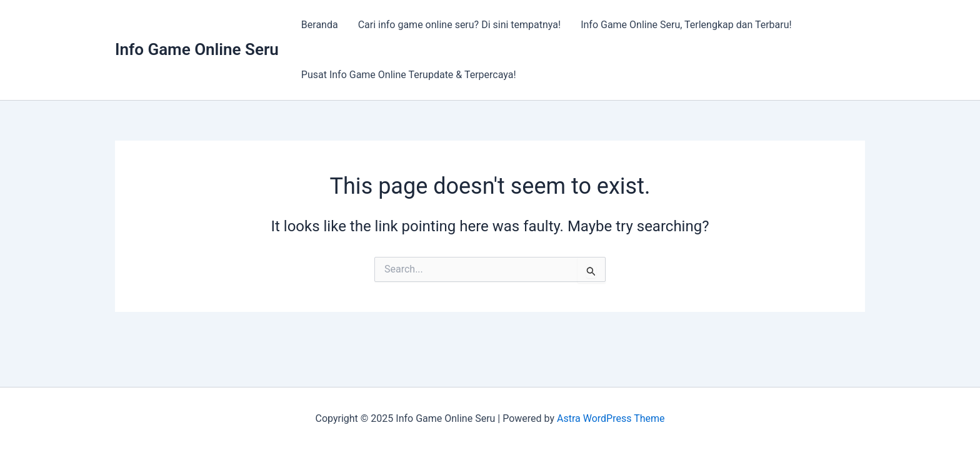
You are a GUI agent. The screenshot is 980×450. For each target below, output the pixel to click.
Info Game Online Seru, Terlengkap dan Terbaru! (686, 25)
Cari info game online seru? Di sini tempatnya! (460, 25)
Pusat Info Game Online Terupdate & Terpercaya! (409, 75)
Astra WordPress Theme (611, 418)
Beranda (320, 25)
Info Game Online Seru (197, 49)
